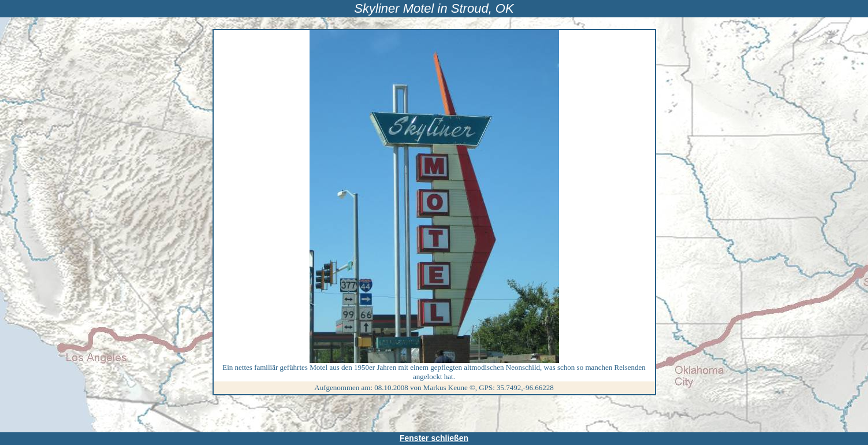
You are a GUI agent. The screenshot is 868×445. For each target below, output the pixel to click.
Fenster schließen (434, 438)
